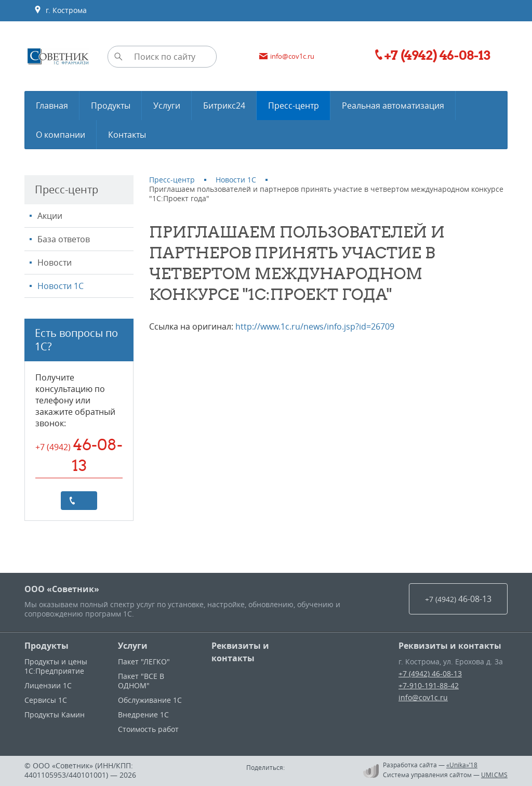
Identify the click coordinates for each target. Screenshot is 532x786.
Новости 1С (61, 286)
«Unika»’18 (462, 765)
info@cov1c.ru (423, 697)
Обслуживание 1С (150, 700)
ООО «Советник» (62, 589)
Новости (55, 263)
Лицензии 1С (48, 685)
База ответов (64, 239)
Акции (50, 216)
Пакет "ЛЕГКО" (144, 661)
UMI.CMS (494, 775)
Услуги (133, 646)
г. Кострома (60, 10)
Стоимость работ (148, 729)
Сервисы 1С (46, 700)
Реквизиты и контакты (240, 652)
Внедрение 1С (143, 715)
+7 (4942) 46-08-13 (430, 673)
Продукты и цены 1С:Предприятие (56, 666)
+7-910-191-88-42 (429, 685)
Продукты (46, 646)
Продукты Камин (55, 715)
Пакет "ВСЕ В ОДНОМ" (141, 681)
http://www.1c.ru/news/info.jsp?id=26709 (315, 326)
